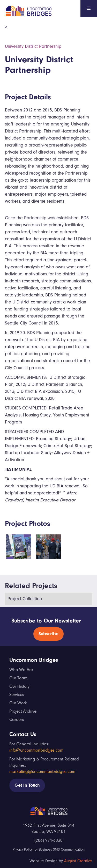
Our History (19, 686)
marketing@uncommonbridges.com (42, 771)
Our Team (18, 678)
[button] (89, 8)
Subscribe (48, 634)
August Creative (78, 861)
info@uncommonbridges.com (36, 750)
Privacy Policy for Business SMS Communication (49, 849)
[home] (27, 10)
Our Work (18, 703)
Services (17, 695)
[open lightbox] (19, 547)
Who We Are (21, 670)
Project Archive (23, 711)
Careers (17, 720)
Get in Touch (27, 785)
